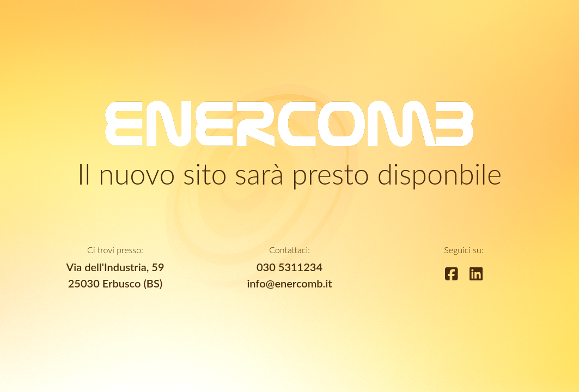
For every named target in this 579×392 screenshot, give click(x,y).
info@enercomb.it (289, 283)
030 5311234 (289, 267)
